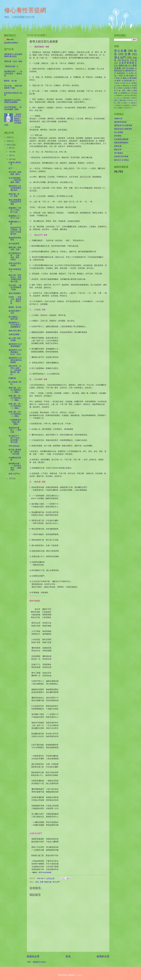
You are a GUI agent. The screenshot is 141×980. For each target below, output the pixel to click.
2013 (9, 145)
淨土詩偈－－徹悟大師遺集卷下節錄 (13, 87)
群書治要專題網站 (121, 143)
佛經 (125, 78)
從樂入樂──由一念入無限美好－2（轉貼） (15, 406)
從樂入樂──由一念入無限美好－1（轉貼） (15, 414)
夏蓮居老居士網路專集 (123, 129)
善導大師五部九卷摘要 (15, 264)
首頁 (68, 956)
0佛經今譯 (118, 119)
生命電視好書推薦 (121, 139)
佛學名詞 (126, 86)
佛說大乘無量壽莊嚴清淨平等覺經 (15, 202)
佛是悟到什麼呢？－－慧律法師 (15, 430)
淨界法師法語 (14, 446)
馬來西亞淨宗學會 (121, 157)
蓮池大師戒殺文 (15, 293)
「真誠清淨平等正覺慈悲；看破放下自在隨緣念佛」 (15, 231)
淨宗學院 (118, 136)
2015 (9, 141)
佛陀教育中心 (131, 71)
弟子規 (131, 100)
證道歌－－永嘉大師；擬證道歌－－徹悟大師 (15, 300)
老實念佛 (118, 146)
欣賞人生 (133, 73)
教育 (119, 81)
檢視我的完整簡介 (11, 43)
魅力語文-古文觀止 (122, 160)
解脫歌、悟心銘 (10, 81)
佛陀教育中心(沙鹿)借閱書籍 (15, 345)
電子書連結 (119, 153)
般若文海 (118, 150)
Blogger (80, 975)
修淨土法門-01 (14, 474)
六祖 (118, 98)
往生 (37, 882)
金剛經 (120, 108)
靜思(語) (127, 108)
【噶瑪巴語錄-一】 (12, 66)
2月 (11, 478)
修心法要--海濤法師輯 (15, 339)
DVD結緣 (134, 93)
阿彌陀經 (124, 93)
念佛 (42, 882)
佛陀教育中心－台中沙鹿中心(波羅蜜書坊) (15, 325)
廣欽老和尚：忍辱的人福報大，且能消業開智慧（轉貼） (15, 370)
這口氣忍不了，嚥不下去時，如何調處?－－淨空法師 (15, 439)
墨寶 (120, 88)
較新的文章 (33, 956)
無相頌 (119, 105)
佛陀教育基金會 (120, 122)
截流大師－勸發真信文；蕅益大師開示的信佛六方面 (15, 278)
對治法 (126, 60)
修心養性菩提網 (25, 10)
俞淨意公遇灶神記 (131, 95)
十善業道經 (126, 98)
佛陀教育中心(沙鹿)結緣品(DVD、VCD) (15, 352)
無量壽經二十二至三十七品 (15, 217)
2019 (9, 137)
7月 (11, 152)
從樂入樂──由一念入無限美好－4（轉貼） (15, 390)
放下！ (11, 168)
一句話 (120, 76)
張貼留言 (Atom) (39, 962)
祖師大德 (48, 882)
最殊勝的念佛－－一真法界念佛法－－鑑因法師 (13, 74)
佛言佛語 (133, 78)
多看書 (127, 88)
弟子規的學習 (14, 244)
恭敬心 (126, 103)
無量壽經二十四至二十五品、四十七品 (15, 210)
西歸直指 (118, 71)
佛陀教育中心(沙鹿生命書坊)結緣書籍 (13, 101)
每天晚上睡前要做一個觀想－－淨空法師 (15, 452)
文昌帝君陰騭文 (128, 63)
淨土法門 (56, 882)
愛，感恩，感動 (125, 90)
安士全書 (120, 51)
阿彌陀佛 (12, 378)
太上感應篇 (133, 83)
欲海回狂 (121, 73)
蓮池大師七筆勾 (15, 331)
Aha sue (10, 39)
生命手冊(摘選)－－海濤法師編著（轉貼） (13, 108)
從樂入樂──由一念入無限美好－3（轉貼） (15, 398)
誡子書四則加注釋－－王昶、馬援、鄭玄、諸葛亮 (15, 256)
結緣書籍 (127, 105)
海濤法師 (128, 81)
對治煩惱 (130, 68)
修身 (124, 83)
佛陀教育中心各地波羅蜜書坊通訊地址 (13, 55)
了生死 (117, 78)
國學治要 (123, 100)
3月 (11, 159)
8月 (11, 148)
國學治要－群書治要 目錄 (15, 248)
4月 (11, 155)
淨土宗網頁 (119, 132)
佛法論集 (130, 76)
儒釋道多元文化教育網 (123, 125)
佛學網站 (119, 95)
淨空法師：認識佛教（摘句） (15, 173)
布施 (118, 86)
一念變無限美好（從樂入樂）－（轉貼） (15, 422)
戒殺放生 (134, 103)
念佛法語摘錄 (14, 334)
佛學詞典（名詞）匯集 (13, 61)
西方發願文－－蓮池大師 (15, 318)
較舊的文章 (103, 956)
